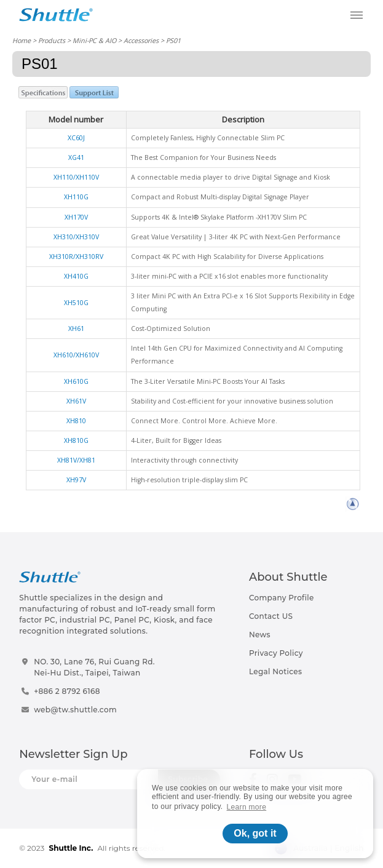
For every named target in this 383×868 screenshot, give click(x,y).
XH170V (76, 217)
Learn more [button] (247, 807)
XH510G (76, 303)
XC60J (76, 138)
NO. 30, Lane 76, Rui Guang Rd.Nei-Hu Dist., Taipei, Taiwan (94, 667)
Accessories (141, 40)
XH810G (76, 440)
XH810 (76, 421)
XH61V (76, 401)
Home (22, 40)
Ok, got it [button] (255, 833)
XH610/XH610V (76, 355)
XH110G (76, 197)
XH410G (76, 276)
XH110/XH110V (76, 177)
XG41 (76, 157)
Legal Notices (275, 671)
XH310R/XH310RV (76, 257)
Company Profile (282, 598)
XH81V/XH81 (76, 460)
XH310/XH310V (76, 237)
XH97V (76, 480)
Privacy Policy (276, 653)
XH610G (76, 381)
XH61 (76, 328)
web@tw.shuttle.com (75, 710)
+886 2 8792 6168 (67, 691)
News (260, 635)
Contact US (271, 616)
